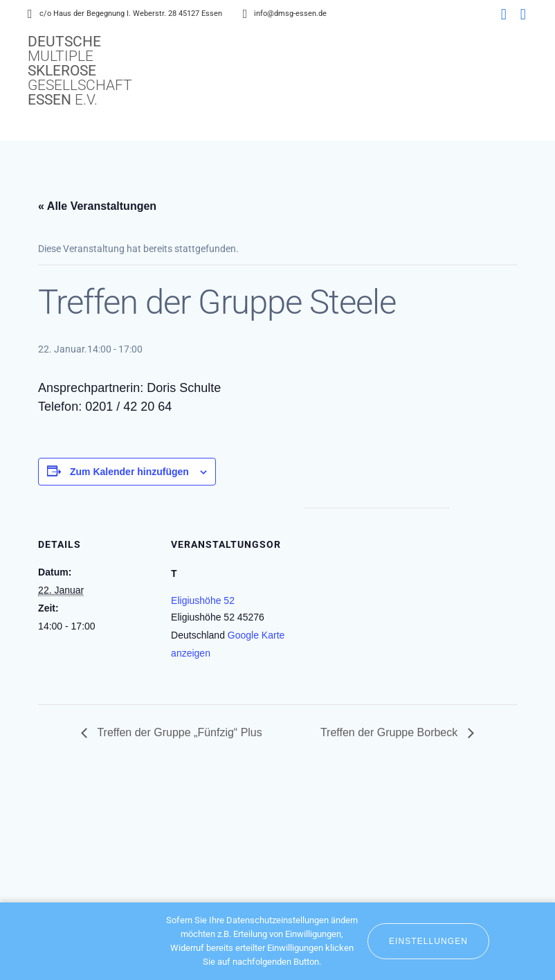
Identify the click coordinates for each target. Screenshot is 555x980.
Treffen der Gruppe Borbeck (391, 732)
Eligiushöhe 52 (203, 600)
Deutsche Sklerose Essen (80, 71)
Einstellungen (428, 941)
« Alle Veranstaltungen (97, 206)
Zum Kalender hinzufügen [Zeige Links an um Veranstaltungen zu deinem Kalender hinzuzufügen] (129, 472)
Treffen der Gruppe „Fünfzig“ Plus (178, 732)
